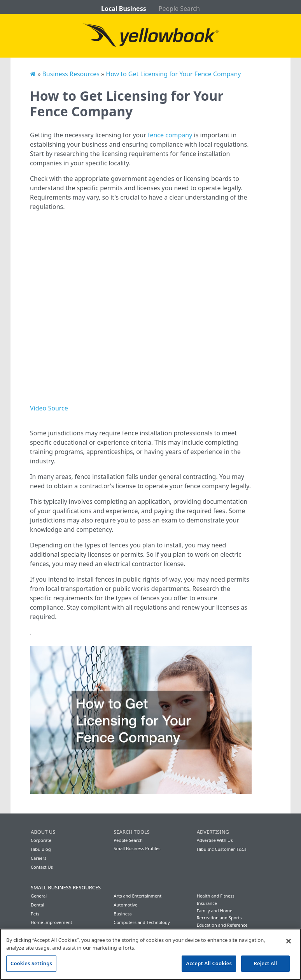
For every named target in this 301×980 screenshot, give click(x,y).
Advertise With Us (215, 840)
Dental (38, 905)
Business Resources (71, 74)
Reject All (266, 963)
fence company (170, 135)
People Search (179, 9)
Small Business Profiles (137, 848)
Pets (35, 914)
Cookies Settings (31, 963)
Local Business (124, 9)
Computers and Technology (142, 922)
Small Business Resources (66, 887)
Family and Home (215, 911)
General (39, 896)
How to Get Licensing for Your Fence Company (173, 74)
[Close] (289, 941)
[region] (150, 954)
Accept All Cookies (209, 963)
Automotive (125, 905)
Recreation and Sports (219, 918)
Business (122, 914)
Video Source (49, 408)
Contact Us (42, 867)
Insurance (207, 903)
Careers (38, 858)
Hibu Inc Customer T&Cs (222, 849)
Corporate (41, 840)
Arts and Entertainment (137, 896)
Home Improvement (52, 922)
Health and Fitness (216, 896)
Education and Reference (222, 925)
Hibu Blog (41, 849)
